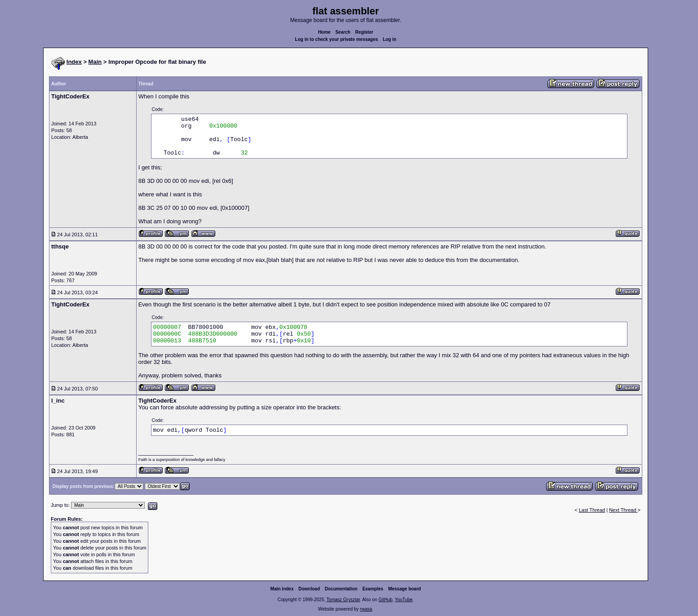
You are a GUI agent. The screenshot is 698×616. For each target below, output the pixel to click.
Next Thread (623, 510)
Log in (390, 39)
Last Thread (592, 510)
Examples (373, 589)
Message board (405, 589)
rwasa (366, 609)
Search (343, 32)
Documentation (341, 589)
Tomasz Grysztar (343, 600)
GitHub (385, 600)
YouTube (403, 600)
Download (309, 589)
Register (364, 32)
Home (325, 32)
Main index (282, 589)
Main (95, 62)
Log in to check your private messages (336, 39)
